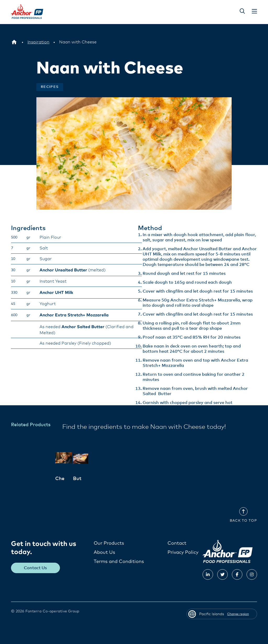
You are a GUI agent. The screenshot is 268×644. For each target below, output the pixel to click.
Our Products (109, 543)
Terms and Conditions (119, 561)
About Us (104, 552)
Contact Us (36, 568)
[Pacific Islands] (14, 42)
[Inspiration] (38, 42)
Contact (177, 543)
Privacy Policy (183, 552)
